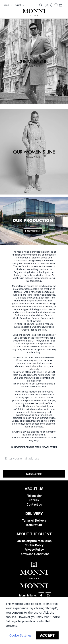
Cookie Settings (20, 635)
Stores (34, 500)
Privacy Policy (34, 550)
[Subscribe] (34, 474)
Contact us (34, 504)
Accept (47, 635)
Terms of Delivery (34, 521)
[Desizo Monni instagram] (48, 596)
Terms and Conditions (34, 554)
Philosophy (34, 496)
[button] (8, 5)
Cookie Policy (34, 545)
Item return (34, 525)
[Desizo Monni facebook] (41, 596)
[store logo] (34, 13)
